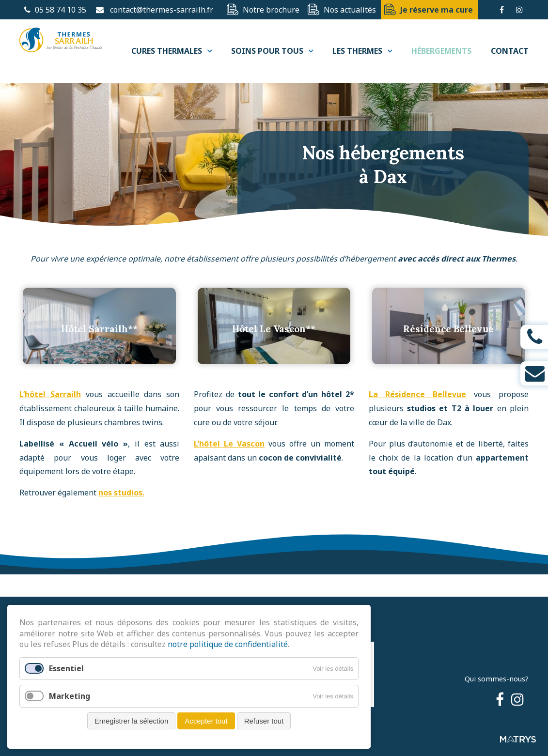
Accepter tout (206, 721)
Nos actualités (350, 10)
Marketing (70, 696)
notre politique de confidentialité (228, 644)
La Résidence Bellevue (418, 413)
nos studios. (121, 510)
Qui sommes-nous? (497, 679)
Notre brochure (271, 10)
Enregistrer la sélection (132, 721)
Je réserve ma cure (437, 10)
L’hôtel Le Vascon (229, 462)
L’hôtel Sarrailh (50, 413)
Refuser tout (264, 721)
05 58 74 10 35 (55, 10)
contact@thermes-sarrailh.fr (162, 10)
